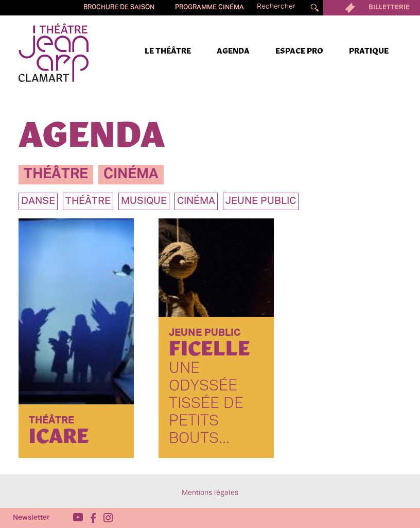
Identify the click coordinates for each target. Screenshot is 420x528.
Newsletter (31, 518)
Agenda (233, 52)
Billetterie (372, 8)
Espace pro (299, 52)
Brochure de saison (119, 8)
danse (38, 201)
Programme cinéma (209, 8)
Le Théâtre (168, 52)
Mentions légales (210, 493)
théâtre (56, 174)
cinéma (131, 174)
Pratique (369, 52)
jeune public (261, 201)
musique (144, 201)
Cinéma (196, 201)
